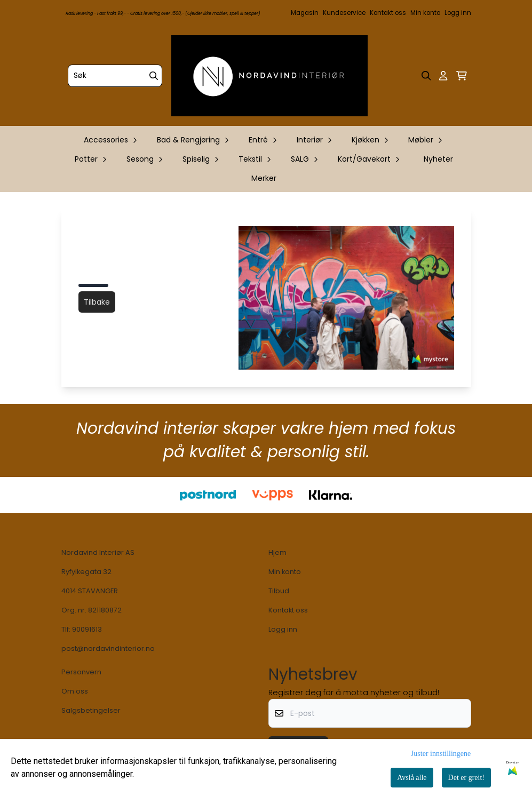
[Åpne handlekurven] (462, 76)
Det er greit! (466, 778)
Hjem (277, 552)
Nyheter (438, 159)
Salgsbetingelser (91, 710)
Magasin (305, 13)
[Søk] (115, 76)
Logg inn (458, 13)
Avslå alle (412, 778)
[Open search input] (426, 76)
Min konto (425, 13)
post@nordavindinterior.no (108, 648)
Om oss (75, 691)
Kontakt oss (388, 13)
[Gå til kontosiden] (443, 76)
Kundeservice (344, 13)
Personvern (81, 672)
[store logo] (269, 76)
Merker (264, 178)
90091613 (87, 629)
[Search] (154, 76)
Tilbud (279, 591)
